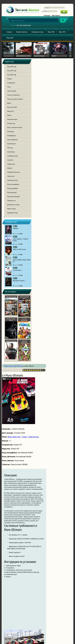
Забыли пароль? (56, 17)
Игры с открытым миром (15, 129)
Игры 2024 (10, 40)
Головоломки (11, 85)
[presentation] (54, 607)
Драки (9, 105)
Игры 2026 (51, 34)
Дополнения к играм (13, 206)
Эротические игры (13, 182)
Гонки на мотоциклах (13, 97)
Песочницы (11, 133)
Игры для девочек (13, 190)
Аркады (10, 80)
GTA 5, (19, 27)
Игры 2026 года (12, 68)
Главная (9, 34)
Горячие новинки (22, 34)
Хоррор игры (11, 166)
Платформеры (12, 137)
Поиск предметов (12, 141)
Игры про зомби (12, 109)
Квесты (9, 117)
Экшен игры (11, 178)
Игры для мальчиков (13, 198)
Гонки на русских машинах (15, 101)
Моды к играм (12, 210)
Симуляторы (11, 154)
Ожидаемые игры (37, 34)
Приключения (11, 145)
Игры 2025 (62, 34)
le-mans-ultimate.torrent (46, 451)
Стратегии (10, 162)
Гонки (9, 89)
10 (66, 69)
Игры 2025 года (12, 72)
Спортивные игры (13, 158)
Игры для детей (12, 194)
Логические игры (12, 121)
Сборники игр (11, 202)
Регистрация (47, 17)
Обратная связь (26, 631)
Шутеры (10, 170)
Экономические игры (14, 174)
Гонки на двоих (12, 93)
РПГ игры (10, 149)
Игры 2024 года (12, 76)
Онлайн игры (11, 125)
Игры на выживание (13, 186)
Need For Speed (28, 27)
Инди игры (11, 113)
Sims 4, (22, 27)
